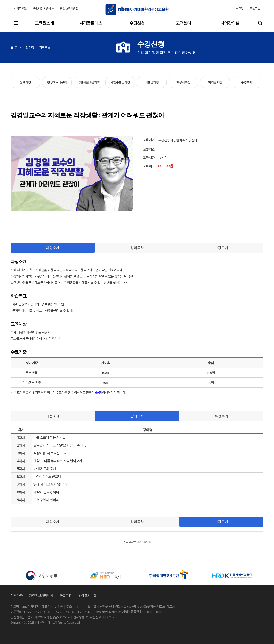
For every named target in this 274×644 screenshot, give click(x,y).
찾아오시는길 (87, 596)
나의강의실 (230, 23)
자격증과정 (215, 82)
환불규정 (66, 596)
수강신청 (137, 23)
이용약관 (17, 596)
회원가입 (255, 8)
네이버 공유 (15, 218)
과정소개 (53, 248)
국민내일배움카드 (43, 9)
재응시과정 (183, 82)
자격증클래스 (91, 23)
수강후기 (246, 82)
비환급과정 (152, 82)
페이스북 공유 (32, 218)
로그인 (240, 8)
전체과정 (25, 82)
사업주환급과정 (120, 82)
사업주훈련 (20, 9)
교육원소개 (44, 23)
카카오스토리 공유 (23, 218)
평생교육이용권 (69, 9)
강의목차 (137, 248)
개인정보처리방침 (41, 596)
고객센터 (183, 23)
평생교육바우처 (57, 82)
